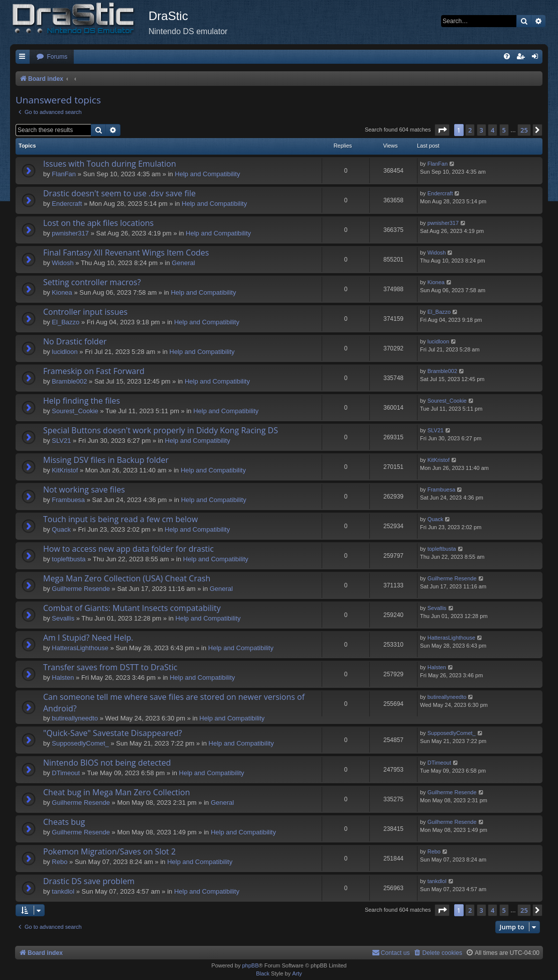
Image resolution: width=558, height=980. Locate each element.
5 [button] (504, 130)
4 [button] (493, 130)
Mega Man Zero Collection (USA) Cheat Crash (127, 578)
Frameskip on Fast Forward (94, 371)
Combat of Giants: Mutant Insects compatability (132, 608)
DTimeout (66, 773)
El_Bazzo (65, 322)
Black (263, 973)
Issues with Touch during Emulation (110, 164)
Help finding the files (82, 401)
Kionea (62, 292)
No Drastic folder (75, 341)
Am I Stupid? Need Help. (88, 638)
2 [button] (470, 130)
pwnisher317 (70, 233)
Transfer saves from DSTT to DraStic (110, 667)
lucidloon (64, 352)
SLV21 (61, 441)
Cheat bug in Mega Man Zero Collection (117, 792)
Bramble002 (69, 381)
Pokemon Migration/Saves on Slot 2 (109, 851)
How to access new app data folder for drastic (128, 549)
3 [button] (481, 130)
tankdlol (63, 891)
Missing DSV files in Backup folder (106, 460)
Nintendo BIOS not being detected (107, 763)
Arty (297, 973)
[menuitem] (52, 57)
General (183, 263)
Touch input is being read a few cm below (120, 519)
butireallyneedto (75, 718)
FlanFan (64, 174)
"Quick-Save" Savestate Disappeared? (113, 733)
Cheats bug (64, 822)
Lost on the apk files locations (98, 223)
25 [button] (524, 130)
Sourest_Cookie (75, 411)
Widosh (62, 263)
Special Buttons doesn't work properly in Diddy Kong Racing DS (161, 430)
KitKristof (65, 470)
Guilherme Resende (81, 589)
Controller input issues (85, 312)
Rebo (59, 862)
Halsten (63, 678)
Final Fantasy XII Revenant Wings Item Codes (126, 253)
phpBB (250, 965)
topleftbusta (68, 559)
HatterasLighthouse (80, 648)
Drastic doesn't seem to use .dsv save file (119, 193)
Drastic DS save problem (89, 881)
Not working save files (84, 489)
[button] (442, 130)
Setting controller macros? (92, 282)
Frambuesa (68, 500)
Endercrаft (67, 204)
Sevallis (63, 618)
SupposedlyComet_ (80, 743)
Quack (61, 529)
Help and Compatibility (207, 174)
